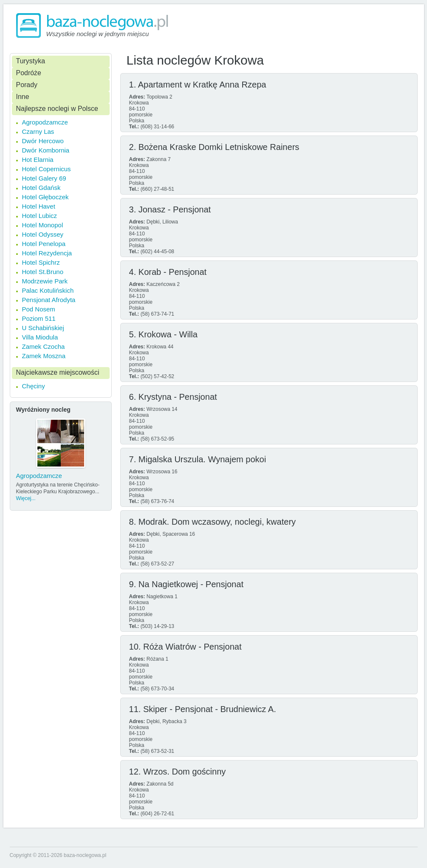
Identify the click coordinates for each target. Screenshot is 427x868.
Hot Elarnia (38, 160)
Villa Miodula (40, 337)
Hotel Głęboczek (45, 197)
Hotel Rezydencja (47, 253)
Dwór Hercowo (43, 141)
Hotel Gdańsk (41, 188)
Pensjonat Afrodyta (49, 300)
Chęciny (34, 386)
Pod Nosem (39, 309)
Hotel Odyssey (43, 234)
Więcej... (26, 498)
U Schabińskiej (43, 328)
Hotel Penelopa (44, 244)
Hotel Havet (39, 206)
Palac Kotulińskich (48, 290)
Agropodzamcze (45, 122)
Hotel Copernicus (47, 169)
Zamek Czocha (44, 346)
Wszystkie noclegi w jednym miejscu (98, 34)
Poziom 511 (39, 318)
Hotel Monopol (43, 225)
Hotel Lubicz (40, 216)
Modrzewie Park (45, 281)
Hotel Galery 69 (44, 178)
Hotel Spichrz (41, 262)
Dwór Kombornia (46, 150)
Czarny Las (38, 131)
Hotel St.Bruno (43, 272)
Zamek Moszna (44, 356)
